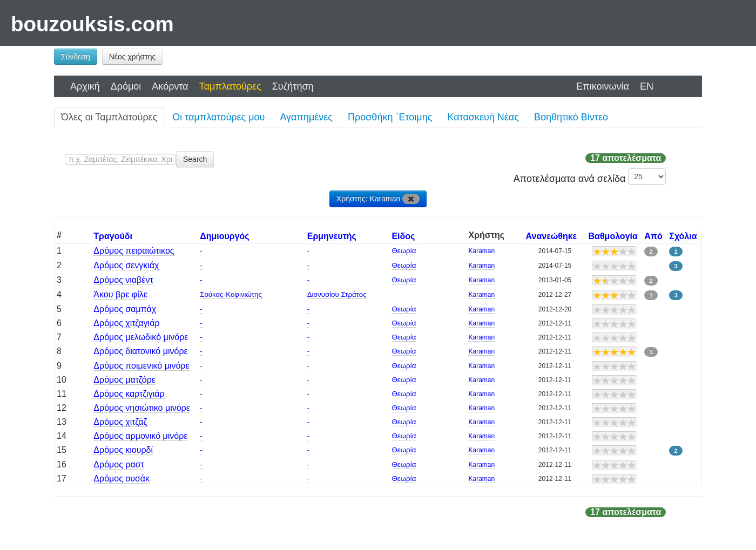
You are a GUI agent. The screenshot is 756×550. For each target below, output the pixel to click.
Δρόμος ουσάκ (122, 478)
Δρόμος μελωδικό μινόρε (141, 337)
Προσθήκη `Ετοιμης (390, 117)
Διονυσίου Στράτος (337, 294)
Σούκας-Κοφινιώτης (231, 294)
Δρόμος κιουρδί (123, 450)
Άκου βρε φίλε (120, 294)
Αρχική (85, 86)
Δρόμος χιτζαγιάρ (126, 323)
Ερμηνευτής (333, 236)
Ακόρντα (170, 86)
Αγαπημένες (306, 117)
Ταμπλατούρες (230, 86)
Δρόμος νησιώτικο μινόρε (141, 408)
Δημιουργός (226, 236)
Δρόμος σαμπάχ (125, 309)
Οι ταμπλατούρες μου (218, 117)
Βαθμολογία (615, 236)
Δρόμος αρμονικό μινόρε (140, 436)
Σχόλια (684, 236)
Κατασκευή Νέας (483, 117)
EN (647, 86)
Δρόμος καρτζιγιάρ (129, 394)
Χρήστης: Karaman (378, 199)
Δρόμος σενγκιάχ (126, 265)
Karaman (481, 251)
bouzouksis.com (92, 24)
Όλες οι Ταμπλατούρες (109, 117)
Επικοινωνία (603, 86)
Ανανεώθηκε (553, 236)
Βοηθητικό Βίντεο (571, 117)
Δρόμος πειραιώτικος (134, 251)
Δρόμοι (126, 86)
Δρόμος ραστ (119, 464)
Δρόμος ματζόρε (124, 380)
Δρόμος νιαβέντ (123, 280)
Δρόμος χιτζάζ (120, 422)
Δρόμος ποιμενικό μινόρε (141, 366)
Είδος (404, 236)
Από (654, 236)
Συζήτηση (293, 86)
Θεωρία (404, 251)
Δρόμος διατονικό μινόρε (140, 351)
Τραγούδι (114, 236)
